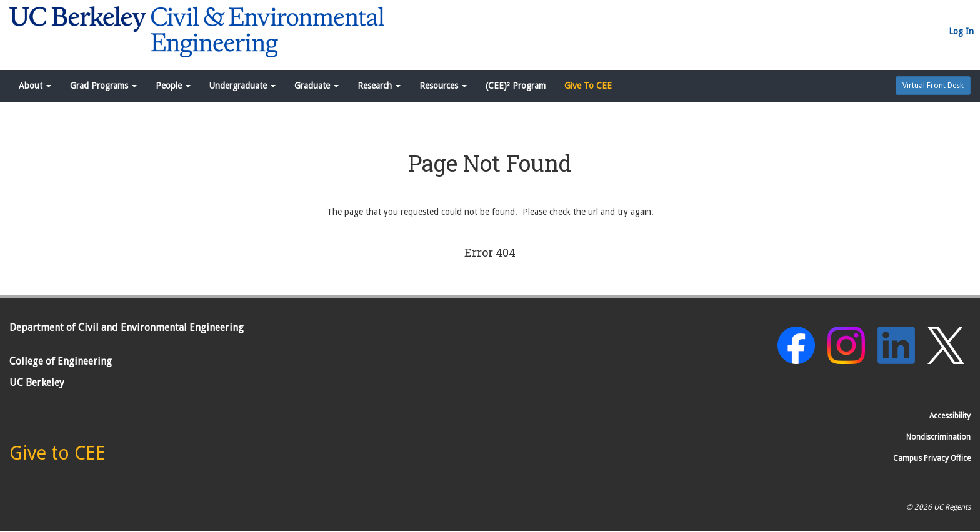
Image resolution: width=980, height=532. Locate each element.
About (35, 86)
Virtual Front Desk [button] (933, 86)
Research (379, 86)
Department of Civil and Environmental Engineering (127, 328)
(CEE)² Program (516, 86)
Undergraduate (242, 86)
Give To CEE (588, 86)
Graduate (317, 86)
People (173, 86)
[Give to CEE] (57, 456)
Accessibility (950, 416)
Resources (443, 86)
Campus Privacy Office (932, 458)
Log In (961, 31)
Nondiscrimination (938, 437)
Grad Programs (103, 86)
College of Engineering (61, 361)
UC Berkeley (37, 382)
